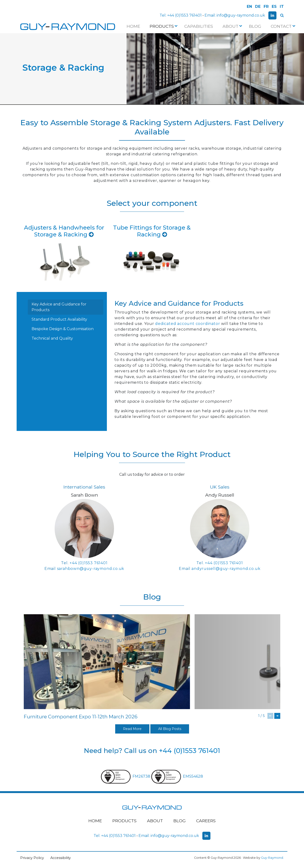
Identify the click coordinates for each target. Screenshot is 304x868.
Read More (132, 729)
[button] (277, 716)
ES (274, 7)
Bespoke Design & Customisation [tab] (63, 329)
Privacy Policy (32, 858)
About (232, 26)
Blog (255, 26)
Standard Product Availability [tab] (59, 319)
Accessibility (61, 858)
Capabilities (199, 26)
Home (133, 26)
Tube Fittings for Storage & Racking (152, 231)
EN (249, 7)
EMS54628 (177, 776)
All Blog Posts (170, 729)
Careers (206, 821)
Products (163, 26)
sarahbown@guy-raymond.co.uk (91, 569)
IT (282, 7)
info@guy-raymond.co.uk (241, 15)
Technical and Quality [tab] (52, 338)
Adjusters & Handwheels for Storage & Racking (64, 231)
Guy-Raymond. (272, 858)
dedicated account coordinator (188, 324)
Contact (283, 26)
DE (258, 7)
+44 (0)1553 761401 (184, 15)
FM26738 (126, 776)
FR (266, 7)
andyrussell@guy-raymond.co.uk (226, 569)
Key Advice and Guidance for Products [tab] (59, 307)
